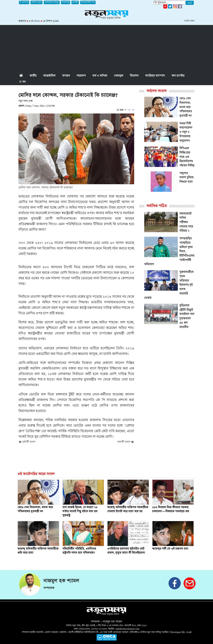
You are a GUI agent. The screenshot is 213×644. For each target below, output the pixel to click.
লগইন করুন (189, 21)
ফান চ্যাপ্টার (178, 76)
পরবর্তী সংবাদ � (126, 442)
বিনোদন (134, 76)
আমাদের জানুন (52, 2)
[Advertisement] (106, 48)
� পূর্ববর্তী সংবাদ (27, 442)
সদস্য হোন (36, 2)
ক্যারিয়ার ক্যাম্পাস (155, 76)
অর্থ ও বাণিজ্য (100, 76)
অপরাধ (66, 76)
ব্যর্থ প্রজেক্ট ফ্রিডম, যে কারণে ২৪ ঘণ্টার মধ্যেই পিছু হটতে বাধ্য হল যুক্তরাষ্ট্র (80, 512)
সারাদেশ (81, 76)
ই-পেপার (24, 2)
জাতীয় (33, 76)
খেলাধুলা (119, 76)
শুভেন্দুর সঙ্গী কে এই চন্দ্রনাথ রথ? (170, 549)
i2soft (189, 632)
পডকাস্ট (66, 2)
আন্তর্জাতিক (49, 76)
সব (22, 82)
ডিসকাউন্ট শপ (88, 2)
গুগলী (75, 2)
